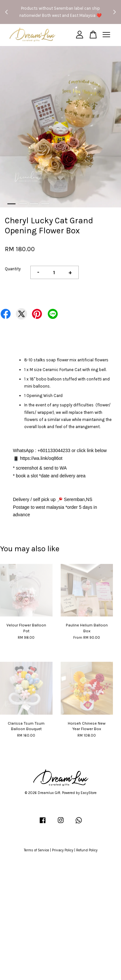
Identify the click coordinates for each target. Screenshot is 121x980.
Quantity (13, 269)
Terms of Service (36, 850)
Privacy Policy (63, 850)
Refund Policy (87, 850)
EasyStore (89, 793)
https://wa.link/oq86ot (41, 458)
